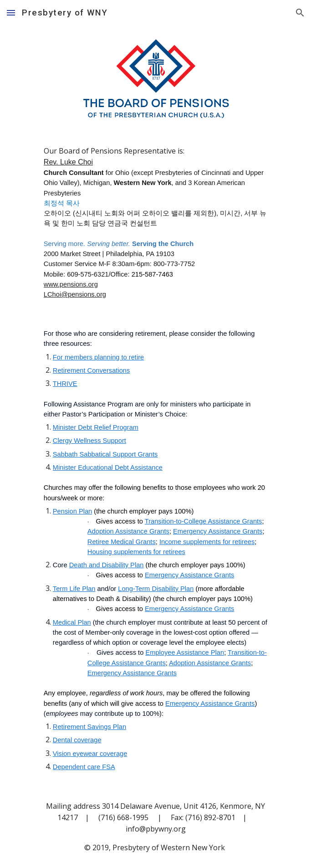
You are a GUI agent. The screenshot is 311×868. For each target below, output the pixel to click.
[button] (11, 13)
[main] (155, 222)
